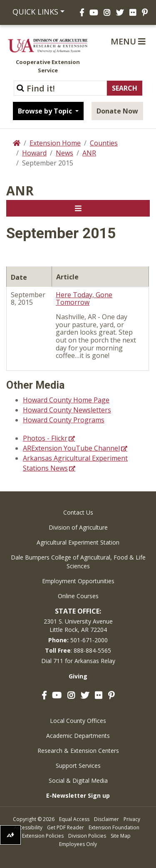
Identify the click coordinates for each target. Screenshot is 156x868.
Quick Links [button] (35, 12)
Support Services (78, 766)
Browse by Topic (46, 111)
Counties (104, 143)
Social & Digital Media (78, 780)
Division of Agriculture (78, 527)
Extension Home (55, 143)
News (64, 153)
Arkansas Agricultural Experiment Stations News (75, 463)
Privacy (132, 819)
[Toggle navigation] (78, 208)
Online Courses (78, 596)
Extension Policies (43, 836)
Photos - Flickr (45, 438)
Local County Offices (78, 721)
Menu (128, 41)
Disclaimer (106, 819)
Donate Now (117, 111)
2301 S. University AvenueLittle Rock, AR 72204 (78, 625)
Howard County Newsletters (67, 410)
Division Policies (87, 836)
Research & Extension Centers (78, 751)
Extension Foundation (114, 827)
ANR (89, 153)
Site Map (121, 836)
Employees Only (78, 844)
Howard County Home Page (66, 400)
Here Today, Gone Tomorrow (84, 299)
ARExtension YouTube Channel (71, 448)
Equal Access (74, 819)
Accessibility (28, 827)
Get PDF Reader (66, 827)
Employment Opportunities (78, 581)
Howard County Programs (64, 420)
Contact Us (78, 512)
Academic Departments (78, 736)
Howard (34, 153)
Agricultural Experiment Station (78, 542)
